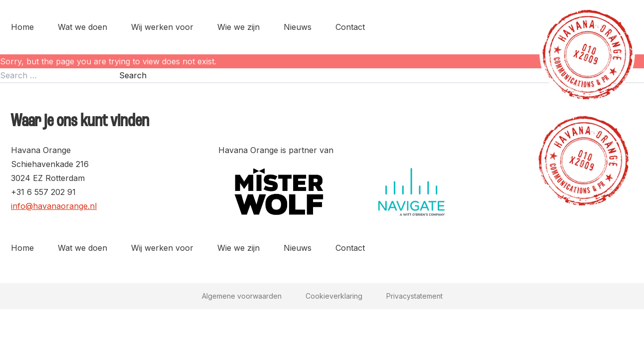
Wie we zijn (239, 27)
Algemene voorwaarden (242, 296)
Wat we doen (82, 27)
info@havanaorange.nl (54, 206)
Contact (350, 27)
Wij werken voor (162, 27)
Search (133, 75)
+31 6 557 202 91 (43, 192)
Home (22, 27)
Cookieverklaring (334, 296)
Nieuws (298, 27)
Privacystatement (414, 296)
